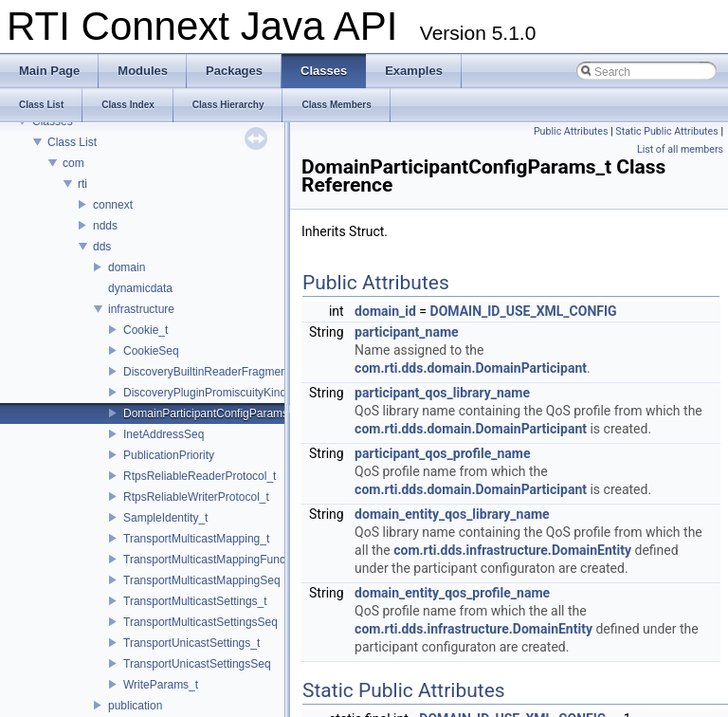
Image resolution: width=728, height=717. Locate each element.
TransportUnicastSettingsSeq (197, 664)
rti (82, 184)
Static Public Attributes (666, 131)
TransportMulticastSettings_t (195, 601)
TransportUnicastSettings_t (191, 643)
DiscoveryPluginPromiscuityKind (205, 393)
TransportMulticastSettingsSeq (200, 622)
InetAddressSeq (164, 434)
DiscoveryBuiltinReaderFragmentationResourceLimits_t (263, 372)
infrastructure (141, 309)
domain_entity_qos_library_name (452, 514)
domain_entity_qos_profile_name (452, 593)
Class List (72, 142)
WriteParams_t (161, 685)
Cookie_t (146, 330)
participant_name (406, 332)
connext (113, 205)
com (73, 163)
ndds (105, 226)
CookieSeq (151, 351)
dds (102, 247)
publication (135, 706)
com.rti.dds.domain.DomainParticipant (471, 368)
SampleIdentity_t (165, 518)
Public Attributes (571, 131)
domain (127, 267)
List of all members (680, 149)
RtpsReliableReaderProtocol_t (200, 476)
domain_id (385, 311)
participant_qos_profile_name (442, 453)
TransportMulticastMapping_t (196, 539)
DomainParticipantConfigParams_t (210, 414)
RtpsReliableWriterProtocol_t (196, 497)
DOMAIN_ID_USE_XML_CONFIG (524, 311)
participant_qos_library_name (442, 393)
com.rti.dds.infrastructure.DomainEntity (512, 550)
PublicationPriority (169, 455)
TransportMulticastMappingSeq (202, 580)
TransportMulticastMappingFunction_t (218, 560)
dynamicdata (140, 288)
